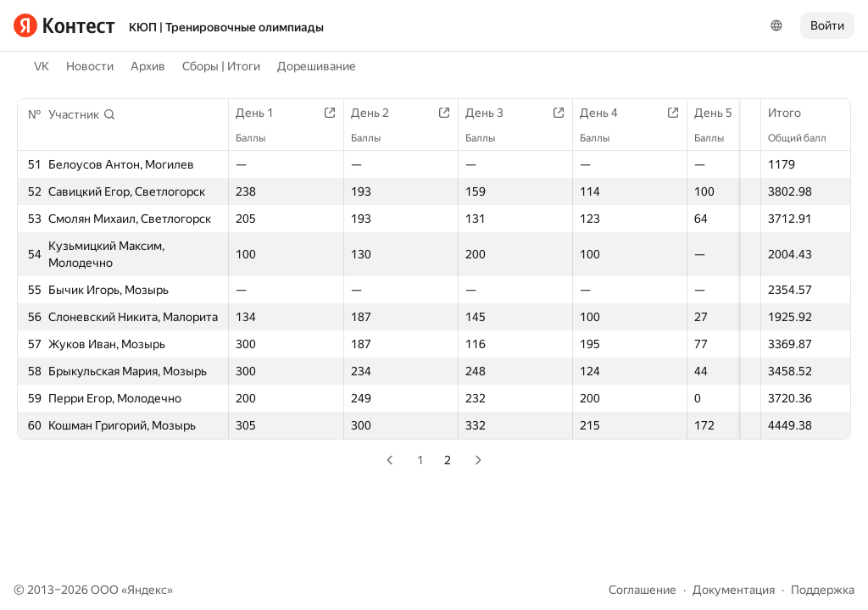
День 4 (620, 113)
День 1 (263, 113)
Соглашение (643, 590)
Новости (90, 66)
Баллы (259, 138)
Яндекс (147, 590)
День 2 (383, 113)
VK (42, 66)
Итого (793, 113)
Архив (148, 66)
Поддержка (823, 590)
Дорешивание (317, 66)
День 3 (501, 113)
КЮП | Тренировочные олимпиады (226, 27)
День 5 (739, 113)
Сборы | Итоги (221, 66)
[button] (82, 114)
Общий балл (806, 138)
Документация (734, 590)
